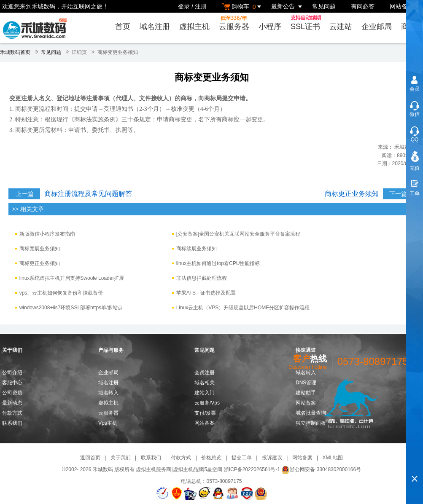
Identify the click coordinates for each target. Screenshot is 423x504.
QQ (415, 139)
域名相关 (205, 383)
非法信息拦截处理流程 (202, 278)
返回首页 (90, 458)
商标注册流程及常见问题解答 (88, 194)
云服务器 (234, 23)
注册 (201, 6)
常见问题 (324, 6)
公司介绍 (12, 373)
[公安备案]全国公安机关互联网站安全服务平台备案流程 (238, 234)
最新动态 (12, 403)
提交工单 (242, 458)
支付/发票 (205, 413)
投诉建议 (272, 458)
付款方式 (12, 413)
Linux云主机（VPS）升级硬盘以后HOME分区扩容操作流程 (243, 308)
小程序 (270, 27)
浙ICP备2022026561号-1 (252, 469)
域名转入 (108, 393)
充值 (415, 168)
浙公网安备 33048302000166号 (321, 469)
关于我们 (121, 458)
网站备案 (401, 6)
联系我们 (12, 423)
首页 (123, 27)
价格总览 (211, 458)
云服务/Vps (207, 403)
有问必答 (363, 6)
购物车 (243, 7)
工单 (415, 193)
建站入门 (205, 393)
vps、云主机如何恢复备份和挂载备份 (61, 293)
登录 (184, 6)
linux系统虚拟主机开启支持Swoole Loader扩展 (72, 278)
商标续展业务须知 (197, 249)
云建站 (341, 27)
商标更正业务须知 (352, 194)
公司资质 (12, 393)
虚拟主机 (194, 27)
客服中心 (12, 383)
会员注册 (205, 373)
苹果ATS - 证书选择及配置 (206, 293)
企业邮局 (377, 27)
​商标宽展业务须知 (40, 249)
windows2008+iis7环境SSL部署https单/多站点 (71, 308)
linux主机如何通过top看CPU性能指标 (218, 263)
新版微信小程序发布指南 (47, 234)
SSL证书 (307, 23)
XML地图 (333, 458)
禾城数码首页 (15, 52)
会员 (415, 89)
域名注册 (155, 27)
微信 (415, 114)
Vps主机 (108, 423)
